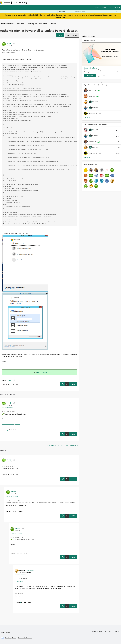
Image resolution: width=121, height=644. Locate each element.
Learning (72, 3)
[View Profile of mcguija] (9, 43)
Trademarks (117, 631)
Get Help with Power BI (37, 24)
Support (80, 3)
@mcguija (20, 581)
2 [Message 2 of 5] (8, 474)
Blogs (65, 3)
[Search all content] (96, 11)
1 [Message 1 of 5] (8, 385)
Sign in (104, 7)
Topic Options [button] (71, 35)
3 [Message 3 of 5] (12, 511)
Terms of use (108, 631)
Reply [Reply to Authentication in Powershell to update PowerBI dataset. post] (73, 384)
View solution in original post (11, 424)
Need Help (11, 380)
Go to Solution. (42, 372)
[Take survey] (90, 75)
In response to (8, 407)
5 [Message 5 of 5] (20, 602)
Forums (31, 3)
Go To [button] (117, 7)
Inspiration (40, 3)
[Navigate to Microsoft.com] (5, 3)
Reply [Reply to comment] (73, 434)
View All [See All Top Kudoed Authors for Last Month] (87, 157)
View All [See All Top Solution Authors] (87, 118)
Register (97, 7)
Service (53, 24)
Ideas (48, 3)
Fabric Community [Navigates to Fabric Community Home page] (20, 3)
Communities (56, 3)
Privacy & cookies (97, 631)
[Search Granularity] (65, 11)
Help (110, 7)
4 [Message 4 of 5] (8, 430)
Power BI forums (7, 24)
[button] (60, 35)
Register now (61, 17)
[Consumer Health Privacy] (25, 638)
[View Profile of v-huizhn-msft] (30, 570)
